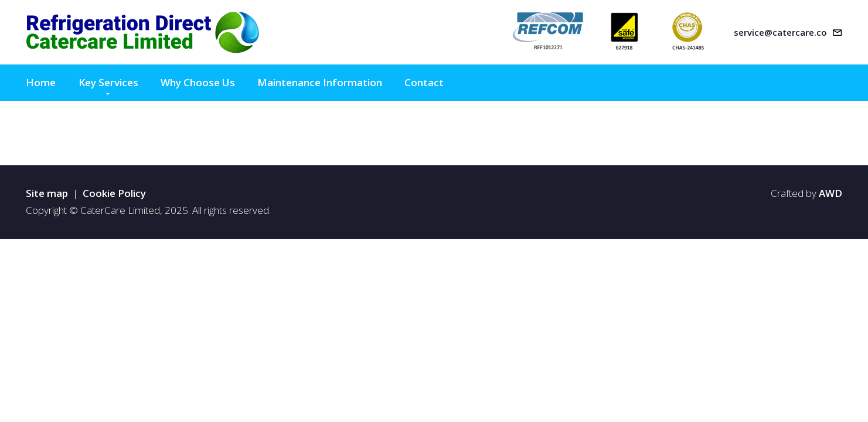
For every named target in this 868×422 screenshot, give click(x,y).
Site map (47, 193)
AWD (830, 193)
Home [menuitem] (41, 82)
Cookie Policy (114, 193)
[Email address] (788, 33)
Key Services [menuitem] (108, 82)
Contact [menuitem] (424, 82)
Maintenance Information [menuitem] (320, 82)
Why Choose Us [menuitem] (198, 82)
